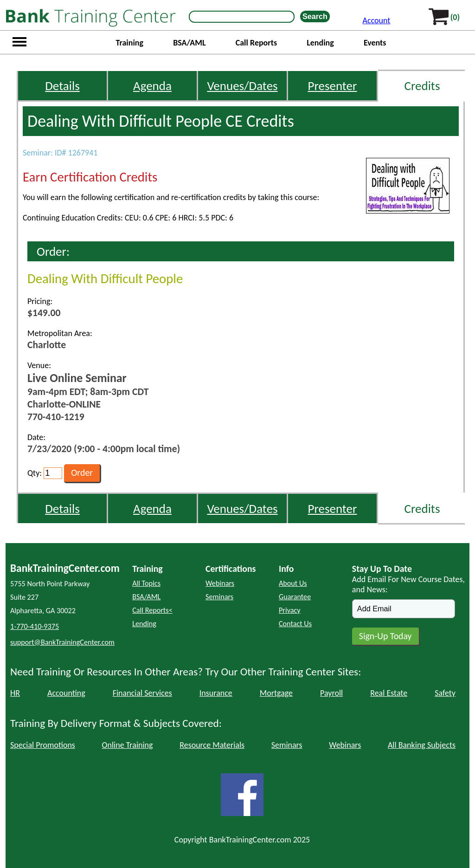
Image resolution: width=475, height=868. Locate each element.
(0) (455, 17)
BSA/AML (189, 43)
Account (377, 20)
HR (15, 693)
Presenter (333, 86)
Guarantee (295, 597)
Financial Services (142, 693)
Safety (445, 693)
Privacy (290, 610)
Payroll (331, 693)
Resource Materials (212, 745)
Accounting (66, 693)
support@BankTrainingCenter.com (62, 642)
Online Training (128, 745)
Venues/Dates (242, 86)
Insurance (216, 693)
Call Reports (256, 43)
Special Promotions (43, 745)
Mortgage (276, 693)
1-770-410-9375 (35, 626)
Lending (320, 43)
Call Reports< (152, 610)
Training (129, 43)
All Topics (146, 583)
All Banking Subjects (422, 745)
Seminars (219, 597)
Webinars (220, 583)
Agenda (152, 86)
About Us (293, 583)
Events (375, 43)
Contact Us (295, 624)
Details (62, 86)
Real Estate (389, 693)
